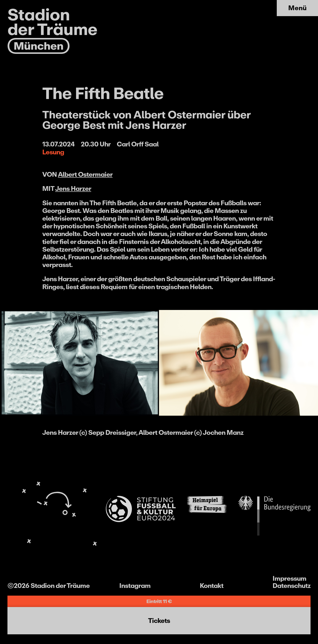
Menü (297, 8)
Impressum (289, 578)
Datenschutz (292, 586)
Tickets (159, 621)
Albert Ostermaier (85, 174)
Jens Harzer (73, 188)
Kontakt (212, 586)
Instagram (135, 586)
